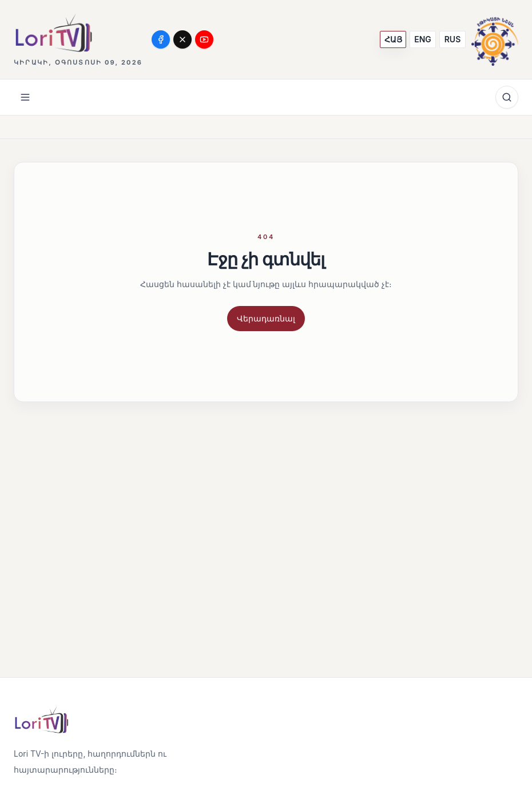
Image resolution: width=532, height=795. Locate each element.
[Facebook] (161, 39)
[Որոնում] (507, 97)
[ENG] (423, 39)
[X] (182, 39)
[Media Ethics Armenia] (495, 39)
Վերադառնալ (266, 318)
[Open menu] (25, 97)
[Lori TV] (53, 33)
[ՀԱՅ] (393, 39)
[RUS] (452, 39)
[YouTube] (204, 39)
